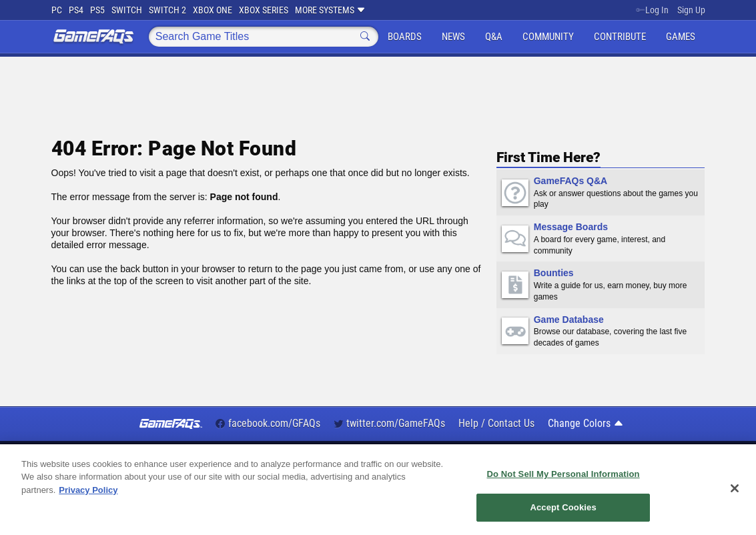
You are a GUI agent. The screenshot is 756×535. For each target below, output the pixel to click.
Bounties (554, 273)
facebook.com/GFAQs (268, 423)
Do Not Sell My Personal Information (563, 474)
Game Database (569, 320)
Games (681, 37)
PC (57, 10)
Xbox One (213, 10)
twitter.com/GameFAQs (389, 423)
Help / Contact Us (496, 423)
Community (548, 37)
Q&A (494, 37)
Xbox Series (264, 10)
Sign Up (691, 10)
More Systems (330, 10)
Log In (652, 10)
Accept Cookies (563, 508)
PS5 (97, 10)
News (453, 37)
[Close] (735, 488)
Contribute (620, 37)
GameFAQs (93, 37)
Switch (127, 10)
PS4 (76, 10)
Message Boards (571, 227)
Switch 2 (167, 10)
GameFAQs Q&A (571, 181)
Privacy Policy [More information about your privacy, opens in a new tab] (88, 490)
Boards (405, 37)
